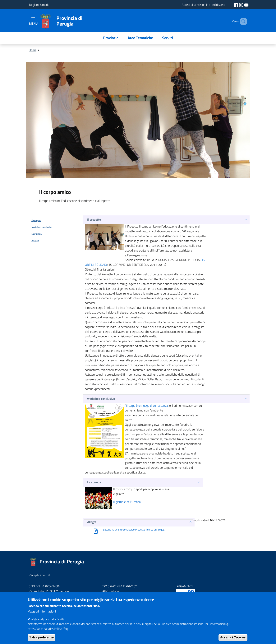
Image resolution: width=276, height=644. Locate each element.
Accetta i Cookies (233, 637)
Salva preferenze (41, 637)
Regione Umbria (39, 5)
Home (33, 50)
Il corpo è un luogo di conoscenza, (147, 406)
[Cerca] (242, 21)
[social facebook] (236, 5)
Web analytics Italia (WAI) (47, 619)
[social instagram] (242, 5)
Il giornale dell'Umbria (127, 502)
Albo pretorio (110, 591)
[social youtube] (246, 5)
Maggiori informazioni (42, 611)
